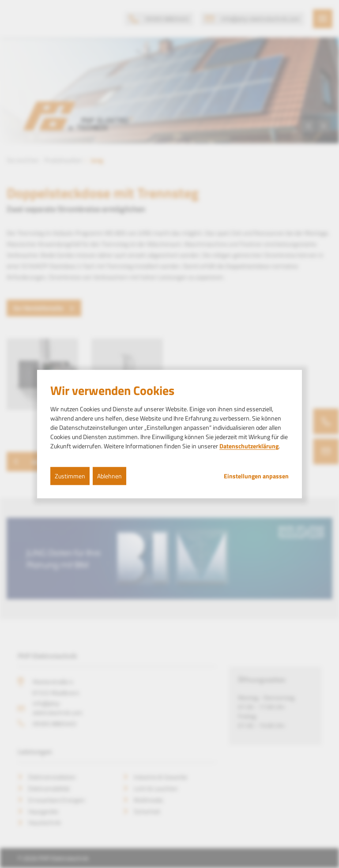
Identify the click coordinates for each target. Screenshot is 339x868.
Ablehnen (109, 476)
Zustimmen (70, 476)
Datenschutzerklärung (249, 446)
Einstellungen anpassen (256, 476)
